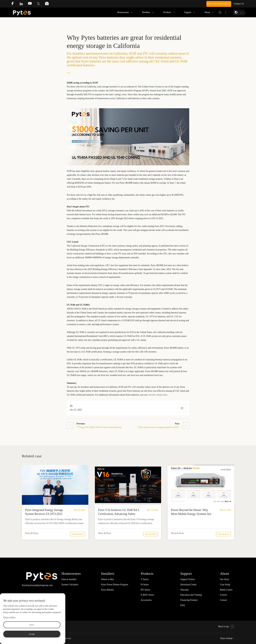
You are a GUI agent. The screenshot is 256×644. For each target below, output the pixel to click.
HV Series (145, 590)
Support (188, 12)
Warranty (185, 590)
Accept (32, 634)
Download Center (188, 585)
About (207, 12)
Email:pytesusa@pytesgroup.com (37, 585)
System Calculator (70, 585)
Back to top (226, 626)
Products (167, 12)
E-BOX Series (147, 595)
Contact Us (239, 4)
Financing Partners (189, 600)
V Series (145, 579)
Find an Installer (69, 579)
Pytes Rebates (107, 590)
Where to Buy (108, 579)
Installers (146, 12)
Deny (32, 625)
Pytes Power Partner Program (115, 585)
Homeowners (123, 12)
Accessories (146, 600)
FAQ (183, 605)
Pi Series (145, 585)
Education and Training (191, 595)
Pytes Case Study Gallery (219, 4)
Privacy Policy (9, 617)
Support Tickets (188, 579)
